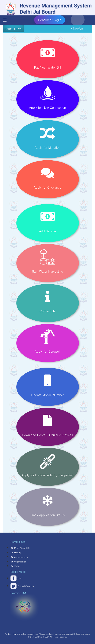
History (18, 552)
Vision (17, 566)
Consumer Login (51, 20)
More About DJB (22, 548)
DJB (19, 578)
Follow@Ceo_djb (18, 586)
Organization (20, 562)
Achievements (21, 557)
